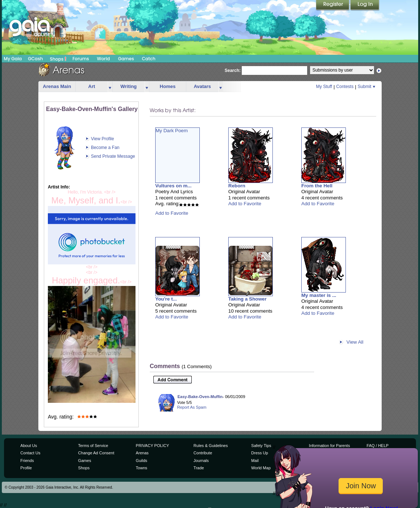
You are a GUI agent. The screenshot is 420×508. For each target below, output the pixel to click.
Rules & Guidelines (211, 446)
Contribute (203, 453)
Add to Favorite (172, 213)
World (103, 59)
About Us (29, 446)
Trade (199, 468)
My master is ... (319, 295)
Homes (167, 86)
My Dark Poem (172, 131)
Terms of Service (93, 446)
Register (333, 5)
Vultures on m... (173, 186)
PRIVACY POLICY (152, 446)
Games (126, 59)
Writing (129, 86)
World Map (261, 468)
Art (92, 86)
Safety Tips (261, 446)
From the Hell (317, 186)
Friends (27, 461)
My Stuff (324, 87)
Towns (142, 468)
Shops (58, 59)
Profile (26, 468)
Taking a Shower (247, 299)
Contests (345, 87)
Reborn (237, 186)
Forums (81, 59)
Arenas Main (57, 86)
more (110, 87)
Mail (255, 461)
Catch (149, 59)
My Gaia (13, 59)
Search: (233, 70)
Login (365, 5)
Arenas (142, 453)
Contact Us (30, 453)
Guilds (142, 461)
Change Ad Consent (96, 453)
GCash (36, 59)
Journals (201, 461)
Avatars (202, 86)
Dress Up (260, 453)
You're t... (166, 299)
